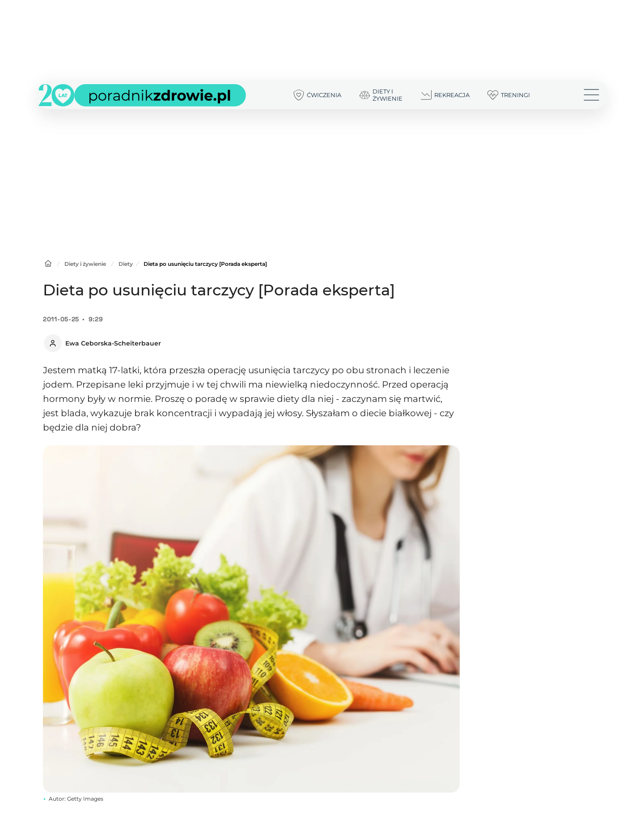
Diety (126, 264)
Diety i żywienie (85, 264)
